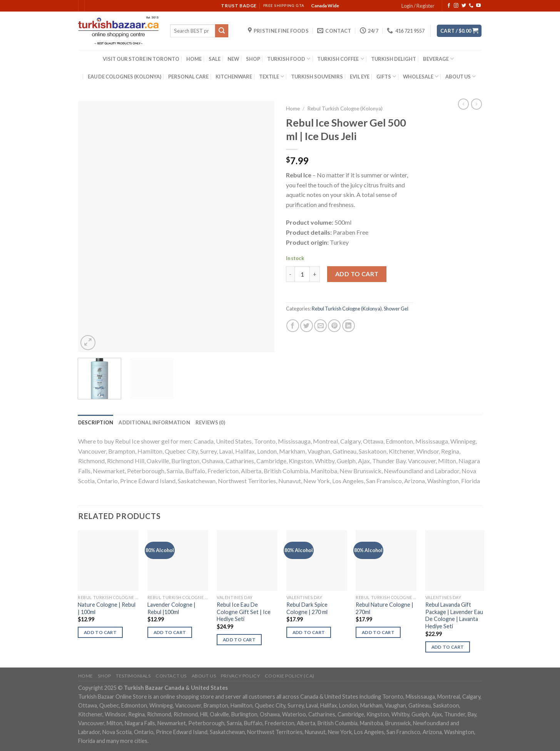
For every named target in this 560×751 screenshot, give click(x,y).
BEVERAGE (438, 59)
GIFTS (386, 76)
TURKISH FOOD (289, 59)
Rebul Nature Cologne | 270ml (384, 608)
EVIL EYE (360, 77)
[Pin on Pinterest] (334, 326)
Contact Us (171, 676)
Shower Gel (396, 309)
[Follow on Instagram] (456, 6)
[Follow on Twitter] (464, 6)
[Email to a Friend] (320, 326)
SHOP (253, 59)
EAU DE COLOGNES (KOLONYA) (125, 77)
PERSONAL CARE (188, 77)
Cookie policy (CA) (290, 676)
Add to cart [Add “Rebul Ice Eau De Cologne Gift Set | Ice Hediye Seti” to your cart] (239, 640)
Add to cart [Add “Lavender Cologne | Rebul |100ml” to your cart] (170, 632)
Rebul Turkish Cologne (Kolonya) (345, 108)
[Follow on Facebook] (449, 6)
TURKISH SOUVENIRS (317, 77)
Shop (104, 676)
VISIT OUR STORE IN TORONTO (141, 59)
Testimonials (133, 676)
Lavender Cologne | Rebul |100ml (171, 608)
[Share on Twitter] (307, 326)
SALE (215, 59)
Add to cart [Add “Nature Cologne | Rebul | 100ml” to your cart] (100, 632)
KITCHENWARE (234, 77)
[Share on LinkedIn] (349, 326)
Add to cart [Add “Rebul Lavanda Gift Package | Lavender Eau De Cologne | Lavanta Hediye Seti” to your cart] (448, 647)
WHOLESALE (421, 76)
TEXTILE (272, 76)
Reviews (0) (210, 422)
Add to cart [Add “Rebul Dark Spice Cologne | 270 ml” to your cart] (309, 632)
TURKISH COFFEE (340, 59)
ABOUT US (461, 76)
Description (96, 422)
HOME (194, 59)
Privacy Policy (241, 676)
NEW (233, 59)
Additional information (154, 422)
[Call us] (471, 6)
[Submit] (222, 31)
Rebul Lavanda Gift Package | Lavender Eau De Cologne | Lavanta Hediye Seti (454, 615)
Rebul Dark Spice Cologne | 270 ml (307, 608)
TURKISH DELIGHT (394, 59)
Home (293, 108)
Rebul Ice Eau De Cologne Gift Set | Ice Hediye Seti (244, 612)
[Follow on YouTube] (478, 6)
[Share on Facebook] (293, 326)
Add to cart (357, 274)
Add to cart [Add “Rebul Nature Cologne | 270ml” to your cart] (378, 632)
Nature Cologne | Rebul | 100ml (107, 608)
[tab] (96, 422)
